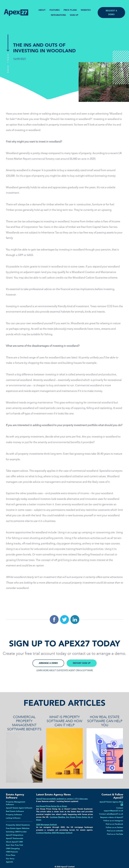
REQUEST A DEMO (111, 13)
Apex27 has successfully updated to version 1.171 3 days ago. (62, 799)
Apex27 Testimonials (14, 838)
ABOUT (42, 10)
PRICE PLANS (70, 10)
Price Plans (11, 855)
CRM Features (12, 852)
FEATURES (55, 10)
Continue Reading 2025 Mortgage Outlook (54, 833)
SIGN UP (74, 15)
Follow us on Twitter (114, 827)
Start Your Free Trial (14, 845)
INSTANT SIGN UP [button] (82, 663)
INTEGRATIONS (58, 15)
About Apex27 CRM (14, 842)
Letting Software (13, 818)
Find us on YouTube (115, 834)
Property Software (14, 815)
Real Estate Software (15, 811)
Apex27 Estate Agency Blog (111, 802)
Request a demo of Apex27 (112, 817)
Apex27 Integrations (15, 835)
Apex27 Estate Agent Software (19, 808)
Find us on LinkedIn (115, 831)
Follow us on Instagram (113, 821)
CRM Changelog (13, 848)
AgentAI (9, 862)
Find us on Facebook (114, 824)
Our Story (10, 859)
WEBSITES (86, 10)
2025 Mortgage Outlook (46, 825)
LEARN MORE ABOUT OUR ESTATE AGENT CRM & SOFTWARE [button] (65, 670)
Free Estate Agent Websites (18, 828)
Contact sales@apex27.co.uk (111, 814)
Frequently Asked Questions (18, 825)
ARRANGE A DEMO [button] (48, 663)
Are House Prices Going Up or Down (52, 806)
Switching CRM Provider (16, 832)
